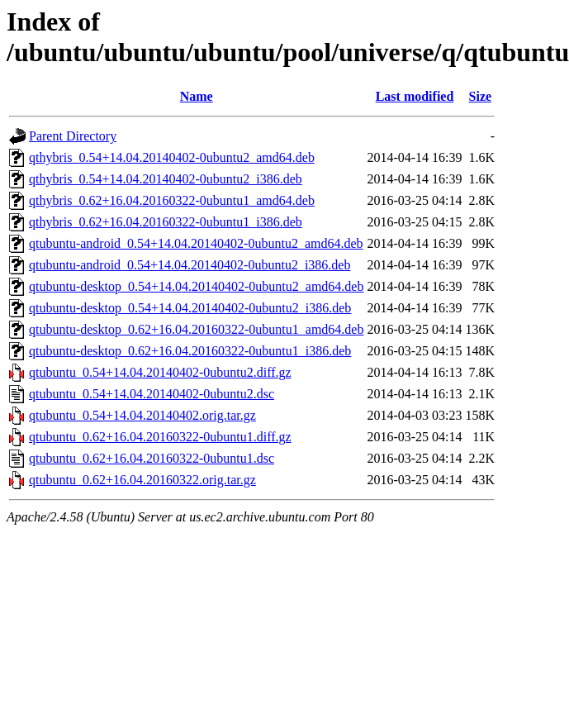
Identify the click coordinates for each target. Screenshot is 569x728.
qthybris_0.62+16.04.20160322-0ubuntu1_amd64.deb (172, 200)
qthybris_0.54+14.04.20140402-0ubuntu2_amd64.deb (172, 157)
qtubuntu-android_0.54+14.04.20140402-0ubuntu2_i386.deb (190, 265)
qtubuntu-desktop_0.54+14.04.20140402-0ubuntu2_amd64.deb (196, 286)
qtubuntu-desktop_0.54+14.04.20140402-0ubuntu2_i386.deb (190, 308)
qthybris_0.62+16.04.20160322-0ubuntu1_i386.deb (166, 222)
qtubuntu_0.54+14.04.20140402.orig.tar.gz (142, 415)
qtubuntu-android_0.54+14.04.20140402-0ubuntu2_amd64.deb (196, 243)
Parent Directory (73, 136)
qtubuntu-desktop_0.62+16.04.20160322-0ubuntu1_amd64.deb (196, 329)
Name (197, 96)
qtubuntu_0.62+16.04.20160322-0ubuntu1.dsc (152, 458)
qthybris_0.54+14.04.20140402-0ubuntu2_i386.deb (166, 179)
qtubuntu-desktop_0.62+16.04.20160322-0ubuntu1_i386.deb (190, 351)
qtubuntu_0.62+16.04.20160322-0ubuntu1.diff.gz (160, 437)
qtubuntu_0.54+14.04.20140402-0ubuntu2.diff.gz (160, 372)
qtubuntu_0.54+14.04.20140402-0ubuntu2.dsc (152, 394)
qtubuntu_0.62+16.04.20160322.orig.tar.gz (142, 480)
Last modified (415, 96)
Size (481, 96)
